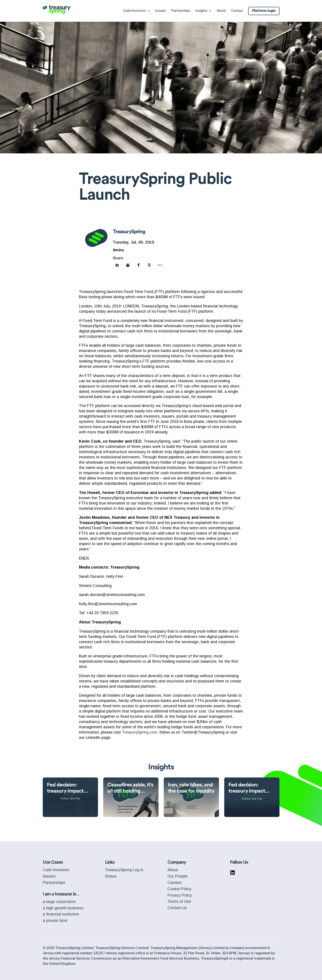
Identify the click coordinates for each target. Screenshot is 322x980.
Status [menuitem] (111, 874)
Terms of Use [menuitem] (179, 900)
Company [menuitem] (177, 861)
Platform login (264, 11)
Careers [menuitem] (174, 881)
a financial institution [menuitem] (61, 912)
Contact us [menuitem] (177, 906)
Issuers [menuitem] (49, 874)
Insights (201, 11)
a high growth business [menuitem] (63, 906)
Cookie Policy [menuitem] (179, 887)
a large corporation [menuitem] (59, 900)
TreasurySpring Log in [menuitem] (124, 868)
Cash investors (134, 11)
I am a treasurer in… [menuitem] (62, 892)
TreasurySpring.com (140, 731)
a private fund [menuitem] (55, 919)
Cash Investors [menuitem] (56, 868)
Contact (237, 11)
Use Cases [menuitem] (53, 861)
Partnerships (181, 11)
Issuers (161, 11)
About (221, 11)
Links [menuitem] (110, 861)
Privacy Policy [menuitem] (180, 894)
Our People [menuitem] (177, 874)
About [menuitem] (173, 868)
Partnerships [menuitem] (54, 881)
